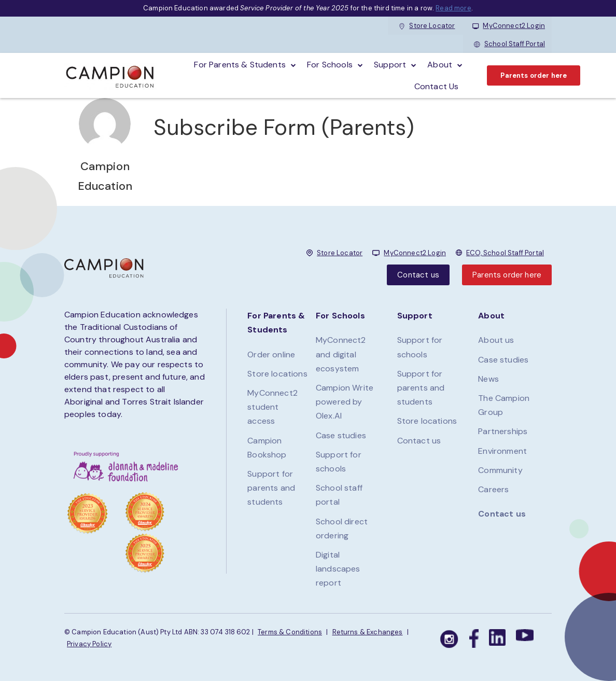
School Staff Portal (509, 44)
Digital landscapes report (338, 569)
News (488, 379)
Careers (493, 489)
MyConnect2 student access (272, 407)
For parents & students (240, 65)
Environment (502, 451)
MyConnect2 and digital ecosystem (341, 354)
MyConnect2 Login (509, 26)
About (440, 65)
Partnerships (503, 431)
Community (500, 470)
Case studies (341, 435)
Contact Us (437, 86)
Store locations (277, 374)
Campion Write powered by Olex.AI (345, 402)
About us (496, 340)
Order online (271, 355)
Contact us (418, 275)
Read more (453, 8)
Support (390, 65)
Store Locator (427, 26)
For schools (330, 65)
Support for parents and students (271, 488)
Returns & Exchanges (368, 632)
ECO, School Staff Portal (505, 253)
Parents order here (534, 75)
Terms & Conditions (290, 632)
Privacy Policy (89, 644)
